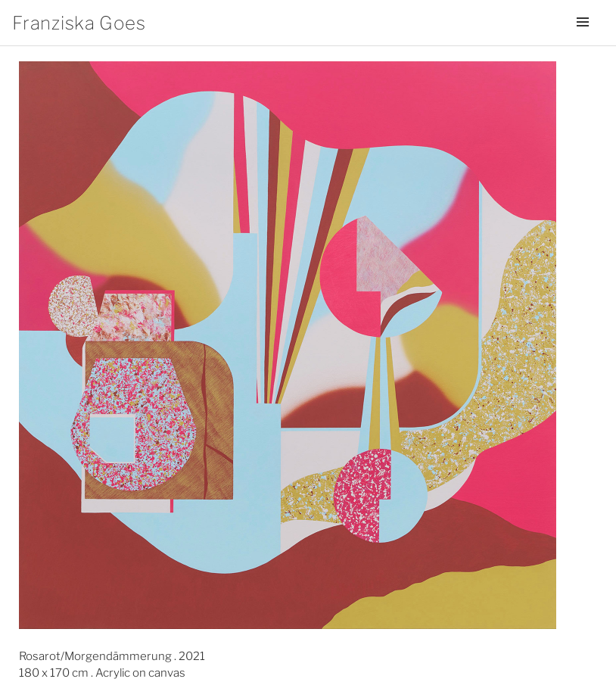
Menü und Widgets (583, 43)
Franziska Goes (79, 23)
